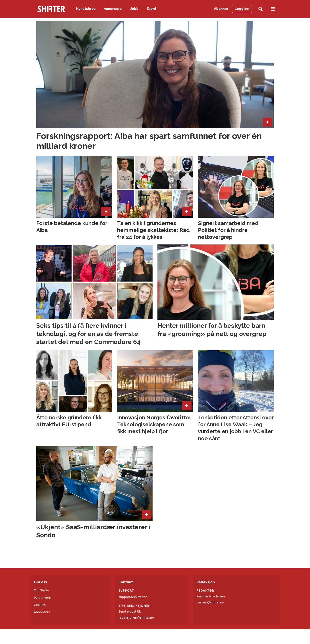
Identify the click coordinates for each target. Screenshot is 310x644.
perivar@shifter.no (210, 602)
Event (152, 9)
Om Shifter (42, 590)
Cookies (40, 605)
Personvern (43, 598)
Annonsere (113, 9)
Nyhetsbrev (86, 9)
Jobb (134, 9)
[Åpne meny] (273, 9)
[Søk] (260, 9)
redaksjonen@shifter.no (136, 617)
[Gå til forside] (51, 9)
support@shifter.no (133, 597)
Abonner (221, 9)
